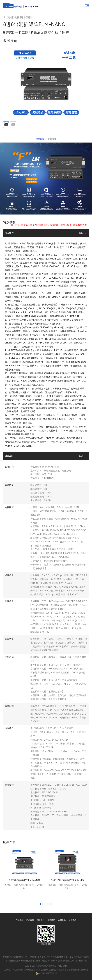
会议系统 (47, 970)
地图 (65, 966)
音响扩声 (55, 970)
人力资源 (62, 920)
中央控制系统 (18, 970)
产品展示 (20, 920)
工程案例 (51, 920)
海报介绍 (40, 139)
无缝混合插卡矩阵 (18, 17)
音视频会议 (75, 970)
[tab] (41, 904)
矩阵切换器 (28, 970)
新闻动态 (84, 970)
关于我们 (8, 970)
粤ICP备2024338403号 (46, 973)
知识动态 (72, 920)
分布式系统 (38, 970)
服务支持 (41, 920)
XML (60, 966)
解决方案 (30, 920)
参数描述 (52, 139)
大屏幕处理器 (65, 970)
